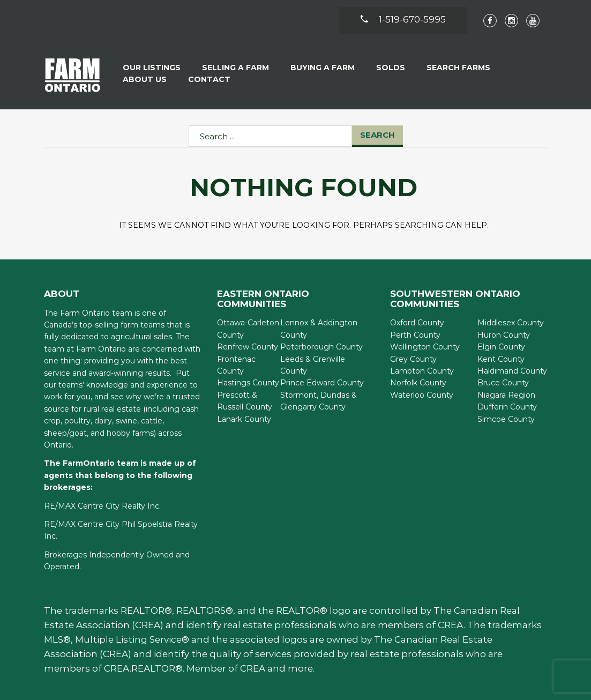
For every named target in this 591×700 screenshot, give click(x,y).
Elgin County (501, 347)
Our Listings (152, 68)
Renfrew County (248, 347)
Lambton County (422, 371)
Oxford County (417, 323)
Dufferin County (507, 407)
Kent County (501, 359)
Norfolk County (418, 383)
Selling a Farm (235, 68)
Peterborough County (321, 347)
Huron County (504, 335)
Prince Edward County (322, 383)
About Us (145, 79)
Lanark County (244, 419)
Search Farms (458, 68)
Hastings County (248, 383)
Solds (391, 68)
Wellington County (425, 347)
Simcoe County (506, 419)
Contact (209, 79)
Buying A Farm (323, 68)
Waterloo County (422, 395)
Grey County (413, 359)
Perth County (415, 335)
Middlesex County (511, 323)
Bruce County (503, 383)
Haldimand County (512, 371)
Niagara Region (506, 395)
